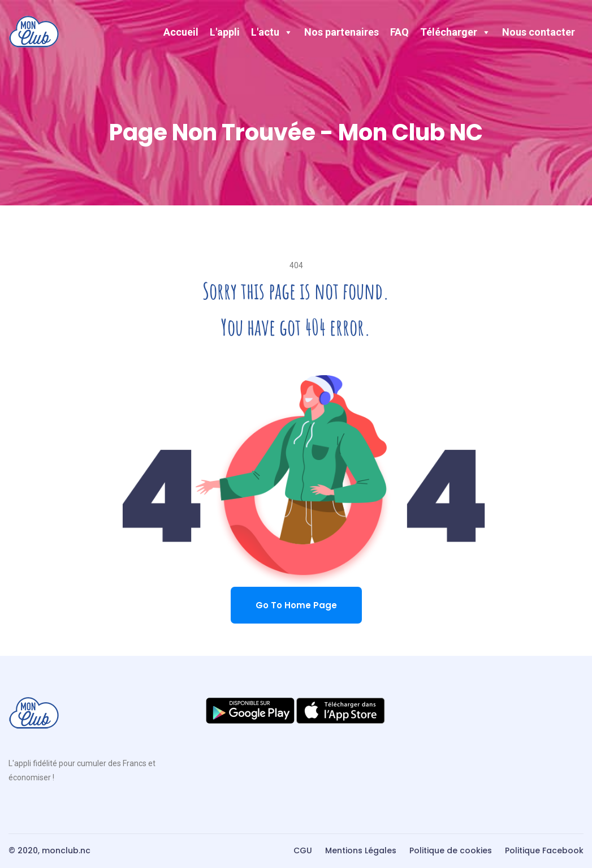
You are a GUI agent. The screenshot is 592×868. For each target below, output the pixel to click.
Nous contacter (539, 32)
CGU (303, 850)
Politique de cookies (451, 850)
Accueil (181, 32)
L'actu (272, 32)
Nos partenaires (342, 32)
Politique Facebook (544, 850)
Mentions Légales (361, 850)
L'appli (225, 32)
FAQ (399, 32)
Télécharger (455, 32)
